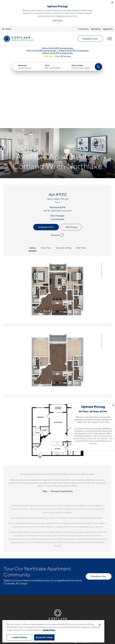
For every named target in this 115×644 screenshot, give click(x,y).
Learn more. (73, 20)
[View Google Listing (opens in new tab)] (58, 57)
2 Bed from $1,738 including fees (74, 51)
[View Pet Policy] (28, 584)
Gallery (33, 180)
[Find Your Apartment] (99, 67)
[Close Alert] (13, 4)
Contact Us (83, 28)
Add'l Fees (49, 143)
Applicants (108, 28)
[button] (57, 24)
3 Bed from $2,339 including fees (57, 53)
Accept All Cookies (44, 637)
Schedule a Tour (90, 39)
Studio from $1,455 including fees (58, 48)
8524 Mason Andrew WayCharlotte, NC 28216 (18, 575)
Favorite (57, 167)
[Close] (100, 625)
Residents (96, 28)
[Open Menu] (109, 39)
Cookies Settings (19, 637)
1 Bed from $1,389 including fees (41, 51)
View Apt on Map (64, 180)
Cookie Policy (49, 630)
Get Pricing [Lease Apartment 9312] (71, 159)
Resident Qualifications (62, 423)
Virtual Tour (46, 180)
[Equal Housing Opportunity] (5, 584)
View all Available (58, 151)
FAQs (45, 423)
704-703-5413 (12, 568)
